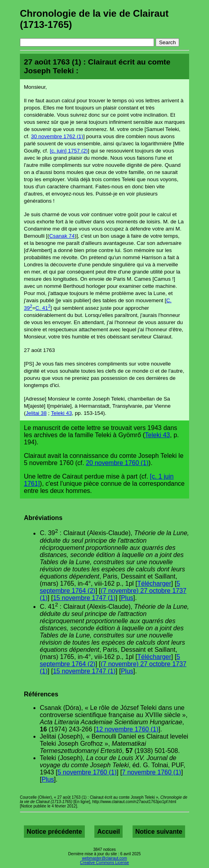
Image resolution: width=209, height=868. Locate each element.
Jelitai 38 (36, 413)
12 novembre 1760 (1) (127, 729)
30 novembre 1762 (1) (57, 136)
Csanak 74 (62, 236)
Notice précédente (54, 832)
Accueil (108, 832)
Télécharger (154, 584)
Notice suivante (159, 832)
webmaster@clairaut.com (104, 858)
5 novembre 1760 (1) (87, 772)
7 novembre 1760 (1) (151, 772)
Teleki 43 (62, 413)
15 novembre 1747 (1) (84, 598)
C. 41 (43, 308)
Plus (127, 598)
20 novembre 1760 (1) (117, 463)
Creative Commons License (104, 863)
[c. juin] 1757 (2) (69, 151)
